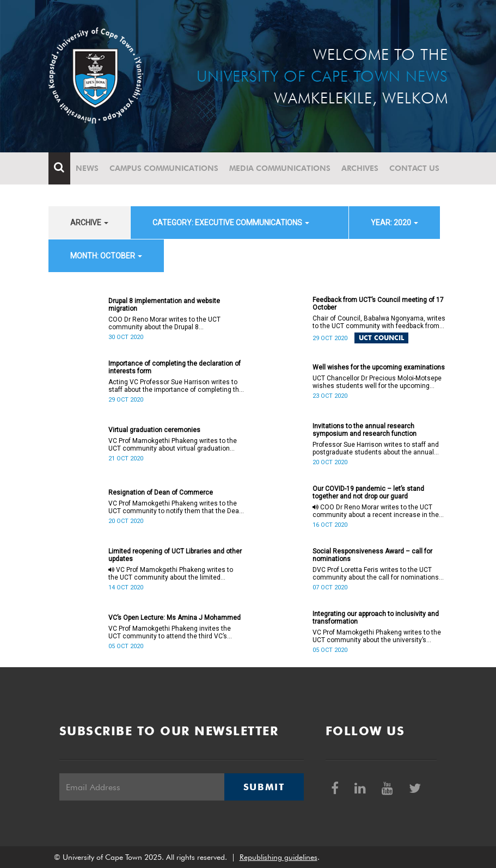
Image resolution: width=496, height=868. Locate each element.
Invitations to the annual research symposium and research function (365, 430)
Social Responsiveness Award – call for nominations (372, 555)
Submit (264, 787)
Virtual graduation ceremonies (154, 430)
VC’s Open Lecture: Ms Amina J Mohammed (174, 618)
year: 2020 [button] (394, 223)
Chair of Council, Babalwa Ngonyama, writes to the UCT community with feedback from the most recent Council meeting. (379, 322)
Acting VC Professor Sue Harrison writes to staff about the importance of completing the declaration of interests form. (176, 386)
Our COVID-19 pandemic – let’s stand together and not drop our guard (368, 493)
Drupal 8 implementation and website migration (164, 305)
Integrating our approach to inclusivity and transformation (376, 618)
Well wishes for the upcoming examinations (379, 367)
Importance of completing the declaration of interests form (174, 367)
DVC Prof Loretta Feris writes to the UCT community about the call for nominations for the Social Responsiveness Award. (376, 574)
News (87, 168)
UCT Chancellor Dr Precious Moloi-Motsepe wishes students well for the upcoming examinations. (377, 382)
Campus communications (164, 168)
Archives (360, 168)
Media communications (280, 168)
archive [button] (89, 223)
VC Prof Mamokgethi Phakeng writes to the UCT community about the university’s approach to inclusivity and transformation (377, 636)
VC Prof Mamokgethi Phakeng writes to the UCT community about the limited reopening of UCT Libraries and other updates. (171, 574)
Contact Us (414, 168)
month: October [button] (106, 256)
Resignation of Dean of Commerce (161, 493)
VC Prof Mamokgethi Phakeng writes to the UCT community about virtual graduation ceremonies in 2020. (173, 445)
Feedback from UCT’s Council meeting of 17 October (378, 304)
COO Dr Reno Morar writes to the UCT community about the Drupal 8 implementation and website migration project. (166, 323)
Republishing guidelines (278, 857)
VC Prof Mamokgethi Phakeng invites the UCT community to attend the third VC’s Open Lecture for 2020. (170, 632)
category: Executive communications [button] (231, 223)
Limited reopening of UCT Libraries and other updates (175, 555)
